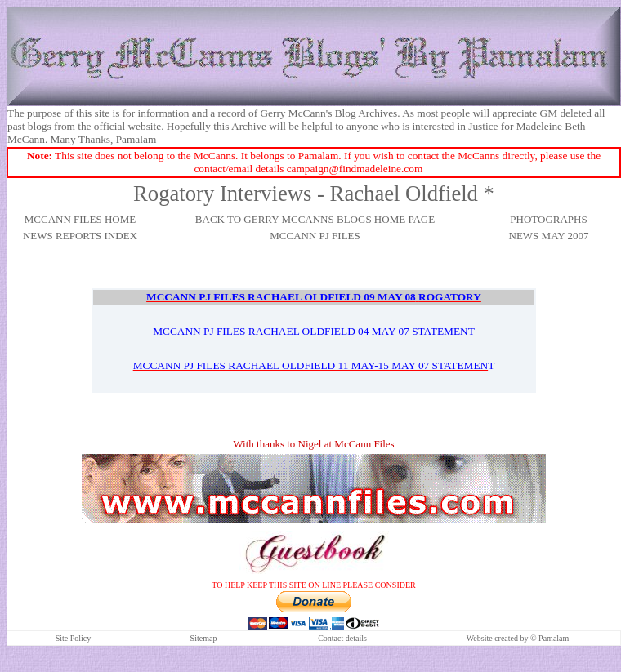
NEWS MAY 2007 (549, 236)
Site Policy (74, 638)
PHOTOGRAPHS (548, 219)
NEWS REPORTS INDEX (80, 236)
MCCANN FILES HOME (80, 219)
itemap (206, 638)
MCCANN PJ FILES (315, 236)
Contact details (342, 638)
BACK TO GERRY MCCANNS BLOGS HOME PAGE (315, 219)
